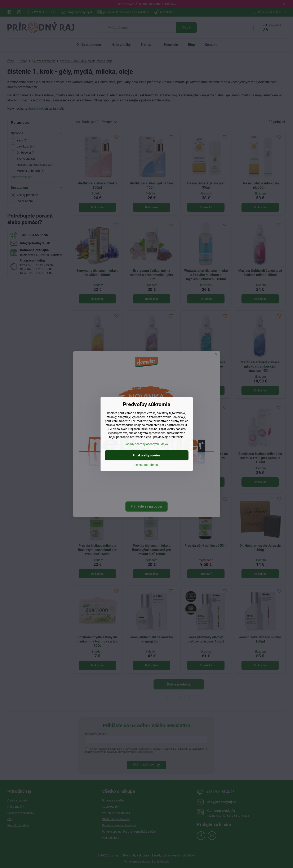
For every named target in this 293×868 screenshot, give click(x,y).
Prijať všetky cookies (146, 455)
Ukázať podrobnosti (146, 465)
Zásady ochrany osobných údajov (146, 444)
